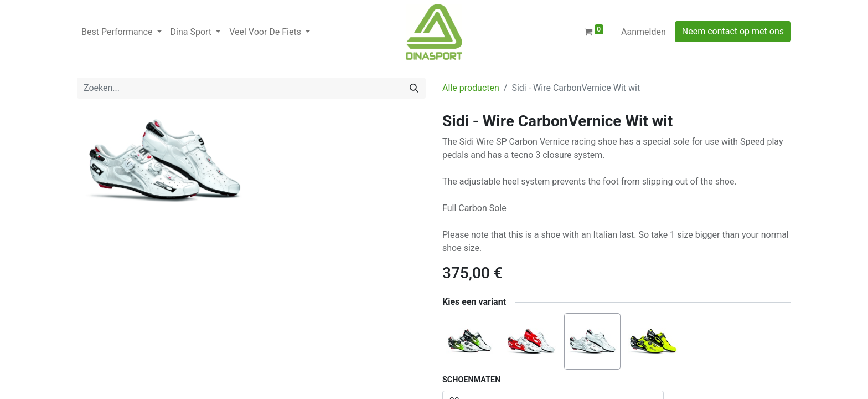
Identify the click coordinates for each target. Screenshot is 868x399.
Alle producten (471, 88)
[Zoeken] (414, 88)
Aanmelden (644, 32)
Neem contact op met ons (733, 31)
